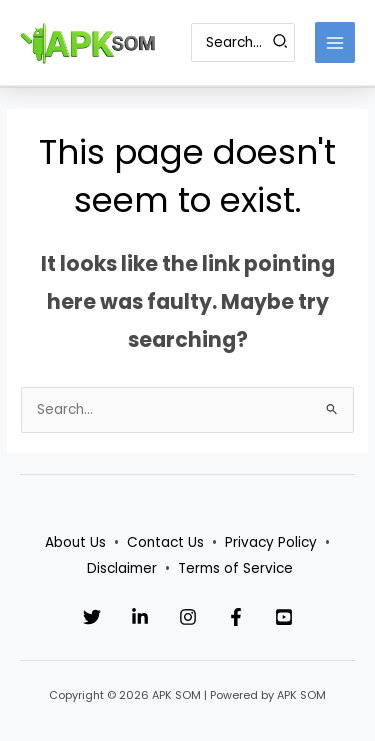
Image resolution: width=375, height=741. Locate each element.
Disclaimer (122, 568)
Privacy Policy (271, 542)
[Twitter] (92, 617)
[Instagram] (188, 617)
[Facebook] (236, 617)
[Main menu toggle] (335, 42)
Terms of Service (235, 568)
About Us (75, 542)
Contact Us (165, 542)
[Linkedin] (140, 617)
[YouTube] (284, 617)
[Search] (281, 42)
